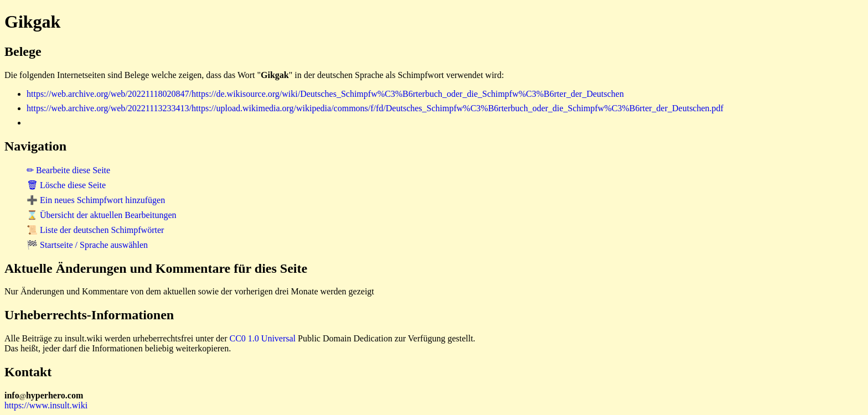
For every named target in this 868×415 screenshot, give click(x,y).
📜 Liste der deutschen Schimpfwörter (95, 230)
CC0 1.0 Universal (263, 338)
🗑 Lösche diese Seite (66, 185)
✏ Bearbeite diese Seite (68, 170)
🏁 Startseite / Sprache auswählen (87, 245)
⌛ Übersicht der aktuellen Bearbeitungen (102, 215)
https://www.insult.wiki (46, 405)
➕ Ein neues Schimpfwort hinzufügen (96, 200)
